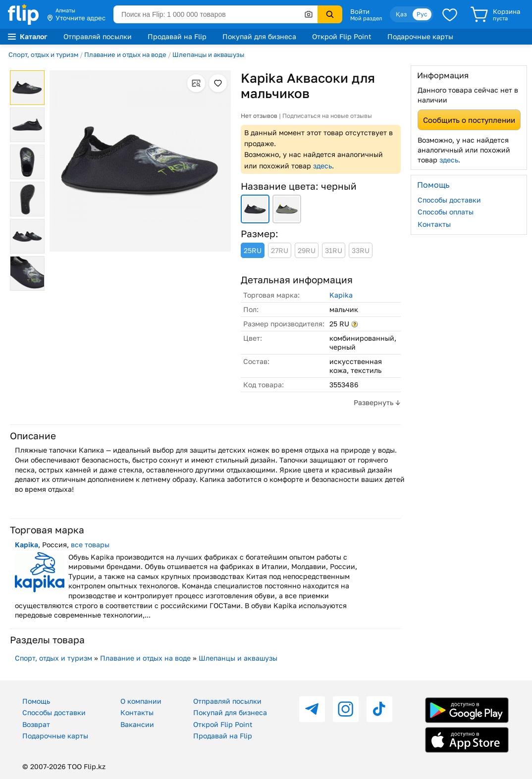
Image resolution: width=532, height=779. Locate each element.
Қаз (401, 14)
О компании (141, 701)
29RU (307, 250)
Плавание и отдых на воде (125, 54)
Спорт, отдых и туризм (43, 54)
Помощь (36, 701)
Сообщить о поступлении (469, 120)
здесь (322, 166)
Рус (422, 14)
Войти (360, 11)
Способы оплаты (446, 212)
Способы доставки (449, 200)
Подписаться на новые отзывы (327, 116)
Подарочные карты (420, 36)
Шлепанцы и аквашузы (208, 54)
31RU (334, 250)
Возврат (36, 724)
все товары (90, 545)
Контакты (434, 224)
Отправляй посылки (98, 36)
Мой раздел (366, 18)
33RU (361, 250)
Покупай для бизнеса (259, 36)
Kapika (341, 295)
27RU (280, 250)
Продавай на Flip (177, 36)
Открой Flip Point (342, 36)
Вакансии (137, 724)
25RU (253, 250)
